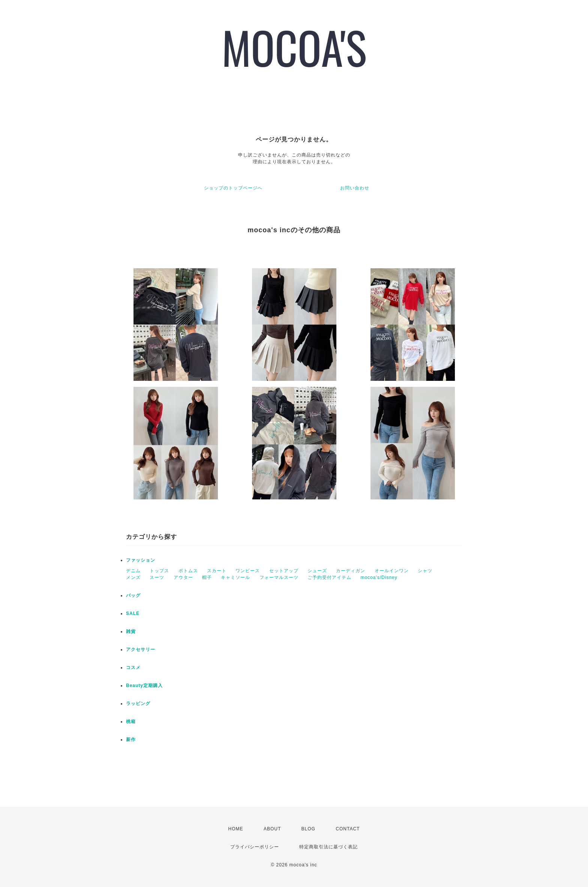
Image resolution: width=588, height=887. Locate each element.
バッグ (133, 595)
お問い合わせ (355, 188)
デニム (133, 571)
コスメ (133, 668)
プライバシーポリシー (255, 847)
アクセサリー (141, 649)
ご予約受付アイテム (329, 577)
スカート (217, 571)
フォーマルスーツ (279, 577)
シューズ (317, 571)
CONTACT (348, 829)
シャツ (425, 571)
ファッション (141, 560)
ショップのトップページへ (233, 188)
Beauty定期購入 (144, 686)
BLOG (308, 829)
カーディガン (351, 571)
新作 (131, 740)
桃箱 (131, 722)
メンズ (133, 577)
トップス (159, 571)
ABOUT (272, 829)
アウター (183, 577)
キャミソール (235, 577)
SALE (133, 613)
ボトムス (188, 571)
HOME (236, 829)
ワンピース (248, 571)
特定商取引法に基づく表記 (328, 847)
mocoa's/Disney (379, 577)
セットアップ (284, 571)
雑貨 (131, 631)
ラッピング (138, 704)
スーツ (157, 577)
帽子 (207, 577)
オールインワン (392, 571)
